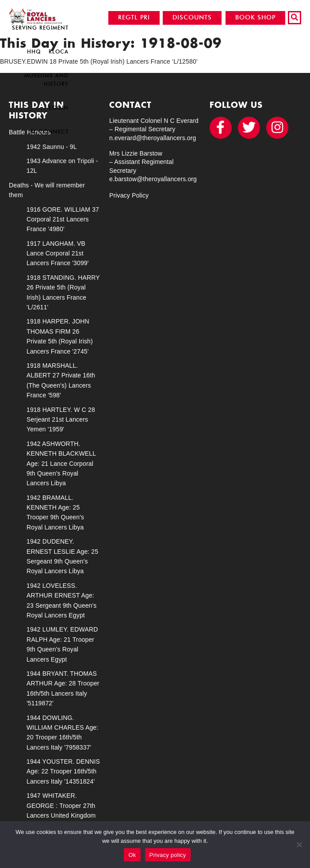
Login (59, 108)
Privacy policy (168, 855)
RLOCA (59, 51)
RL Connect (49, 131)
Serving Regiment (40, 28)
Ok (132, 855)
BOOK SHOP (255, 17)
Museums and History (46, 80)
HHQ (34, 51)
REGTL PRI (134, 17)
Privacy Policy (129, 195)
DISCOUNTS (192, 17)
